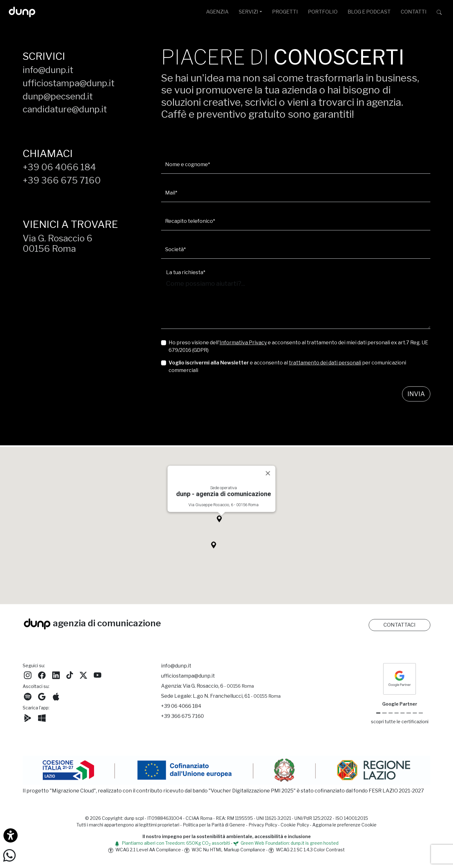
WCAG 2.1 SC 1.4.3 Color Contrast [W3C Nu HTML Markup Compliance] (307, 850)
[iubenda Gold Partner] (415, 713)
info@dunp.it (48, 70)
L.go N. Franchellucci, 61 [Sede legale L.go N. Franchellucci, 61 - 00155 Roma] (237, 696)
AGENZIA (217, 12)
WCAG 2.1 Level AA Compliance (145, 850)
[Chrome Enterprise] (403, 713)
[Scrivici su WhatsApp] (9, 855)
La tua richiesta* (186, 272)
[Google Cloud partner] (384, 713)
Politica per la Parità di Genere (214, 825)
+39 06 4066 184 (59, 167)
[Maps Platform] (408, 713)
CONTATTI (414, 12)
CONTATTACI (400, 625)
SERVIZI (249, 12)
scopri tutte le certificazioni (400, 721)
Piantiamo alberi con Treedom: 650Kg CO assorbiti (172, 843)
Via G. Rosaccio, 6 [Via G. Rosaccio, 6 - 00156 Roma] (218, 686)
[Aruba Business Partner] (421, 713)
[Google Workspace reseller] (391, 713)
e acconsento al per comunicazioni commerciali (287, 366)
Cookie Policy (295, 825)
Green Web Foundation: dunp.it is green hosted (286, 843)
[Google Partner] (378, 713)
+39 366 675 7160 (62, 180)
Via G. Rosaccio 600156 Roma (58, 244)
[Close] (268, 480)
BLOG (369, 12)
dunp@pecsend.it (58, 96)
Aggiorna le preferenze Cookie (344, 825)
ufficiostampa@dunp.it (69, 83)
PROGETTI (285, 12)
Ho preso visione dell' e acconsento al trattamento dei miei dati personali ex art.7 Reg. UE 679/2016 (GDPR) (298, 346)
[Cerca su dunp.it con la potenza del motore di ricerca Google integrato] (439, 12)
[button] (221, 527)
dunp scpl (134, 818)
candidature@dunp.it (65, 109)
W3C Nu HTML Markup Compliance (225, 850)
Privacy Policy (263, 825)
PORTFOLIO (323, 12)
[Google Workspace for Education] (397, 713)
